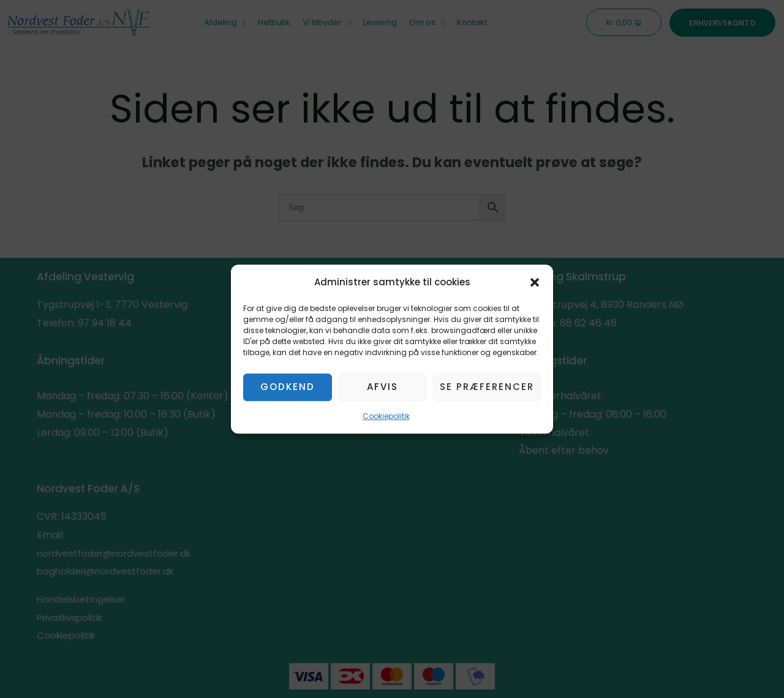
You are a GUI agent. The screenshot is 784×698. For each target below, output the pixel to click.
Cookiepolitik (386, 416)
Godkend (288, 387)
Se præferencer (487, 387)
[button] (535, 282)
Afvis (383, 387)
